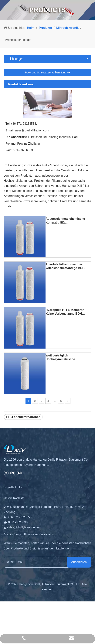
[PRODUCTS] (47, 10)
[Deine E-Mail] (39, 562)
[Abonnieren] (79, 562)
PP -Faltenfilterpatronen (23, 417)
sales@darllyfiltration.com (32, 130)
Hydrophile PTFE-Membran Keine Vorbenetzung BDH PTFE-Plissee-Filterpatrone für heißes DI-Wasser (67, 312)
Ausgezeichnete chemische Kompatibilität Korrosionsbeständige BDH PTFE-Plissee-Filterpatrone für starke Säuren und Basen (67, 221)
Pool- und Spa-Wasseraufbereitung (47, 72)
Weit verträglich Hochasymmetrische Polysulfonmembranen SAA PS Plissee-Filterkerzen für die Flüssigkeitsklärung (68, 357)
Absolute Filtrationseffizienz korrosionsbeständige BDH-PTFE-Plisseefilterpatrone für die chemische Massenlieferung (68, 266)
